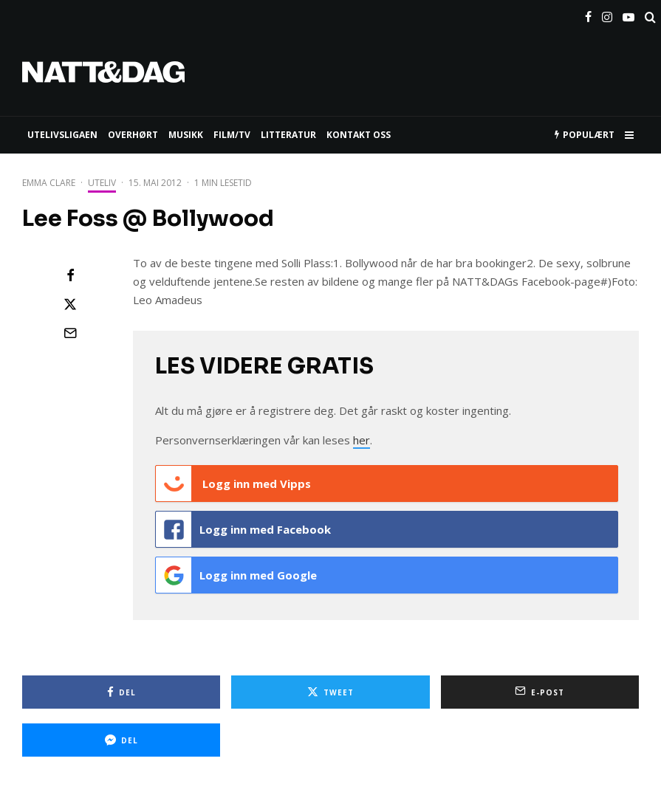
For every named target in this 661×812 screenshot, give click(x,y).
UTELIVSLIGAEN (62, 135)
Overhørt (133, 135)
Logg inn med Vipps (233, 484)
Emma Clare (49, 183)
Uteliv (102, 183)
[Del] (70, 275)
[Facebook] (588, 14)
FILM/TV (232, 135)
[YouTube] (629, 14)
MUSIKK (186, 135)
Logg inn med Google (236, 575)
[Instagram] (607, 14)
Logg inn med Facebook (243, 529)
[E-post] (70, 333)
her (362, 440)
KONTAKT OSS (359, 135)
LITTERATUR (288, 135)
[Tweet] (70, 304)
